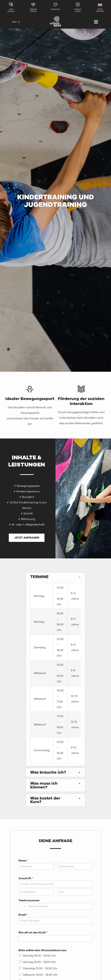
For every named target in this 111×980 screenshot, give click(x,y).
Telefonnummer (29, 901)
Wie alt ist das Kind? (33, 933)
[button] (55, 577)
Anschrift (26, 878)
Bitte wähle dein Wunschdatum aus (42, 950)
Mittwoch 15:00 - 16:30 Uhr (41, 975)
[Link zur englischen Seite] (100, 8)
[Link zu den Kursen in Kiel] (11, 8)
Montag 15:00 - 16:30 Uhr (40, 956)
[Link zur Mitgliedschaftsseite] (33, 8)
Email (23, 915)
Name (23, 861)
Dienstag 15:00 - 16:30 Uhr (40, 968)
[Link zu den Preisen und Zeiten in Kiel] (78, 8)
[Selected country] (23, 906)
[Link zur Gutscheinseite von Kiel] (56, 8)
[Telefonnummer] (55, 906)
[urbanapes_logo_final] (55, 17)
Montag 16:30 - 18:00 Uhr (40, 962)
